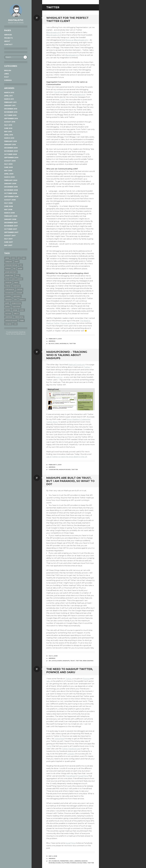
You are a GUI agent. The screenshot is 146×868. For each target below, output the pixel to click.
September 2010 (11, 119)
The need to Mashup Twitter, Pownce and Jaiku (70, 671)
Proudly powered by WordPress (16, 332)
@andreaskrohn (54, 32)
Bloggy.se (69, 40)
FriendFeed (58, 92)
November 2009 (11, 151)
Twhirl (63, 100)
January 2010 (10, 145)
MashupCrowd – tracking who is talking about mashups (67, 355)
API (19, 258)
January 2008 (10, 219)
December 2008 (11, 187)
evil (21, 265)
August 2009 (10, 161)
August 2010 (10, 122)
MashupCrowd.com (77, 365)
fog (14, 268)
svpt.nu (59, 377)
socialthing (82, 863)
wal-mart (8, 313)
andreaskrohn (79, 95)
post (7, 77)
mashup (8, 286)
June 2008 (8, 206)
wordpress (8, 324)
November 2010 (11, 112)
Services (8, 35)
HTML (18, 275)
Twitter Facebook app (71, 749)
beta (24, 258)
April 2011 (8, 96)
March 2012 (9, 93)
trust (73, 661)
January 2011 (10, 106)
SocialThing (83, 776)
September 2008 (11, 197)
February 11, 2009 (55, 339)
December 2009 (11, 148)
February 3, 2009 (55, 465)
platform (22, 300)
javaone (20, 279)
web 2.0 (16, 313)
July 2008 (8, 203)
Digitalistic (16, 20)
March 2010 (9, 138)
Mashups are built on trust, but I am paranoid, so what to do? (70, 481)
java (13, 279)
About (7, 41)
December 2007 (11, 223)
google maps (9, 275)
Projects (8, 38)
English (8, 70)
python (8, 307)
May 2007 (8, 245)
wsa (15, 324)
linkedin (77, 861)
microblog (64, 344)
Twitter (87, 367)
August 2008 (10, 200)
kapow (16, 282)
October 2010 (10, 115)
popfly (7, 303)
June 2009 (8, 167)
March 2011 (9, 99)
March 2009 (9, 177)
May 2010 (8, 132)
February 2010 (11, 141)
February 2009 (11, 180)
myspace (8, 296)
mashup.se (16, 286)
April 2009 (9, 174)
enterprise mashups (11, 265)
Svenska (8, 80)
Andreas (52, 341)
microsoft (19, 293)
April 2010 (9, 135)
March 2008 (9, 213)
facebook (8, 268)
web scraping (88, 661)
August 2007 (10, 236)
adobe (7, 258)
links (7, 74)
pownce (73, 863)
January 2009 (10, 184)
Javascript (8, 282)
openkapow (17, 296)
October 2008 (11, 193)
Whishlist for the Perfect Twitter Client (67, 19)
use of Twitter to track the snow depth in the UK (67, 457)
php (15, 300)
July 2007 (8, 239)
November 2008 (11, 190)
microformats (9, 293)
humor (7, 279)
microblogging (55, 863)
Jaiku (49, 681)
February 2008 (11, 216)
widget (22, 320)
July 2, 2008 (53, 656)
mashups (19, 289)
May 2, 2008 (53, 856)
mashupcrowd (65, 470)
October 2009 (11, 154)
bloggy (52, 344)
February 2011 (10, 102)
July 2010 (8, 125)
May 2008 (8, 210)
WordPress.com (21, 334)
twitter (22, 310)
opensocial (8, 300)
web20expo (9, 317)
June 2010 (8, 128)
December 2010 (11, 109)
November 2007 (11, 226)
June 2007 (8, 242)
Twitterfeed (59, 739)
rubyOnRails (16, 307)
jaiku (57, 344)
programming (16, 303)
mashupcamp (10, 289)
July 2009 (8, 164)
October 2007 (11, 229)
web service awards (11, 320)
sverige (15, 310)
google (20, 268)
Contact (8, 44)
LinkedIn (71, 754)
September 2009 (11, 158)
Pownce (86, 679)
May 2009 (8, 171)
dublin (17, 262)
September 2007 (11, 232)
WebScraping (19, 317)
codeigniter (9, 262)
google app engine (11, 272)
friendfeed (64, 861)
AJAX (13, 258)
